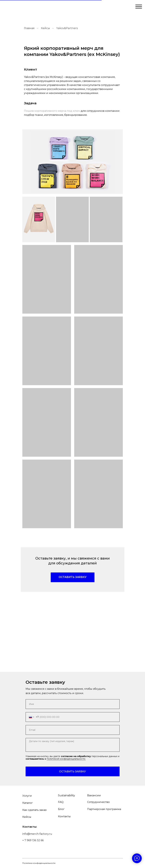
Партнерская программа (104, 809)
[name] (73, 704)
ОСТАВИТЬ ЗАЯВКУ (72, 772)
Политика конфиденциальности (39, 863)
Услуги (27, 796)
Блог (61, 809)
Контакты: (30, 827)
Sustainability (67, 795)
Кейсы (45, 28)
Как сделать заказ (34, 810)
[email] (73, 730)
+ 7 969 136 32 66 (33, 840)
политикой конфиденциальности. (66, 759)
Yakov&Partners (67, 28)
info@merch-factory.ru (37, 834)
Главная (29, 28)
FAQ (61, 802)
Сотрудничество (98, 802)
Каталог (28, 803)
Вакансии (94, 795)
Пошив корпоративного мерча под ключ (52, 111)
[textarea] (73, 745)
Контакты (64, 816)
